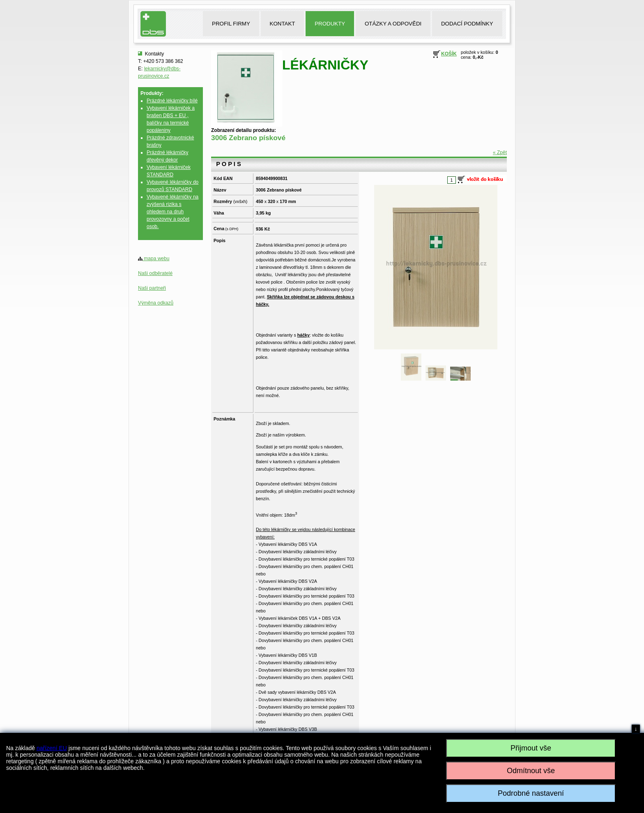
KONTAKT (283, 24)
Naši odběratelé (155, 273)
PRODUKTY (330, 24)
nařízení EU (52, 748)
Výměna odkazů (156, 303)
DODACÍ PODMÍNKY (467, 24)
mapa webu (154, 259)
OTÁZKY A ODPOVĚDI (393, 24)
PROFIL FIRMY (231, 24)
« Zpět (500, 152)
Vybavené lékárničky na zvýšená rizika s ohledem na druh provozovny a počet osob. (172, 212)
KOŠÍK (449, 54)
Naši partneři (152, 288)
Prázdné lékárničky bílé (172, 101)
